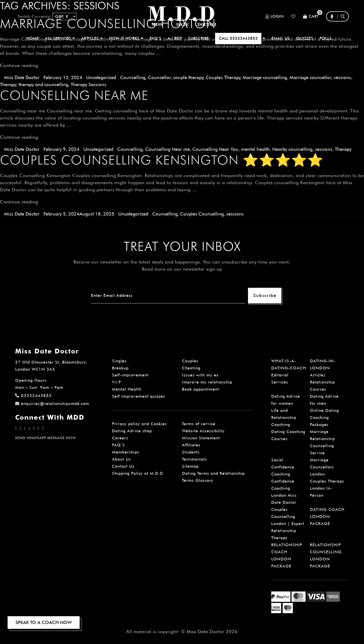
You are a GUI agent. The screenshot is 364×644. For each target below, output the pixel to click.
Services (280, 382)
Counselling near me (74, 95)
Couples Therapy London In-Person (327, 488)
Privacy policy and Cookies (139, 424)
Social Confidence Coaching (283, 467)
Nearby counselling (292, 149)
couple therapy (188, 77)
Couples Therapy (223, 77)
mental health (255, 149)
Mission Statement (201, 438)
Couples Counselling (202, 214)
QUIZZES (305, 38)
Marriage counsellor (310, 77)
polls (326, 38)
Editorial (280, 375)
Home (32, 38)
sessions (342, 77)
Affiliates (191, 445)
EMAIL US (281, 38)
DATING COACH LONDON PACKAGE (327, 517)
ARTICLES (92, 38)
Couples (190, 361)
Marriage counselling (265, 77)
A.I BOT (175, 38)
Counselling (133, 77)
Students (191, 452)
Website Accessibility (203, 431)
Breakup (120, 368)
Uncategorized (101, 77)
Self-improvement (130, 375)
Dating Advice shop (132, 431)
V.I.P (117, 382)
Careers (120, 438)
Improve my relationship (207, 382)
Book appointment (201, 389)
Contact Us (123, 466)
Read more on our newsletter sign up (182, 269)
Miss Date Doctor (22, 77)
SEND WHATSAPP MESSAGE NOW (45, 438)
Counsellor (159, 77)
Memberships (126, 452)
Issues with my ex (200, 375)
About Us (121, 459)
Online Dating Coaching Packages (324, 418)
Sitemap (190, 466)
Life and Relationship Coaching (284, 418)
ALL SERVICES (60, 38)
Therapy (8, 85)
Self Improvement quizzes (139, 396)
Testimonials (195, 459)
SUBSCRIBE (198, 38)
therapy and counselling (43, 85)
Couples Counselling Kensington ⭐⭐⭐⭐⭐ (162, 160)
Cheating (191, 368)
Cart (311, 17)
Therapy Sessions (89, 85)
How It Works (126, 38)
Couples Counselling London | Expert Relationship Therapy (288, 524)
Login (275, 16)
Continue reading (19, 65)
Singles (119, 361)
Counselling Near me (167, 149)
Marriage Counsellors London (322, 467)
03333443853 (33, 396)
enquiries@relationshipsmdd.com (52, 404)
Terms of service (199, 424)
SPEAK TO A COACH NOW (44, 622)
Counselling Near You (215, 149)
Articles (318, 375)
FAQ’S (155, 38)
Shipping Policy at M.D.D (138, 473)
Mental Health (127, 389)
